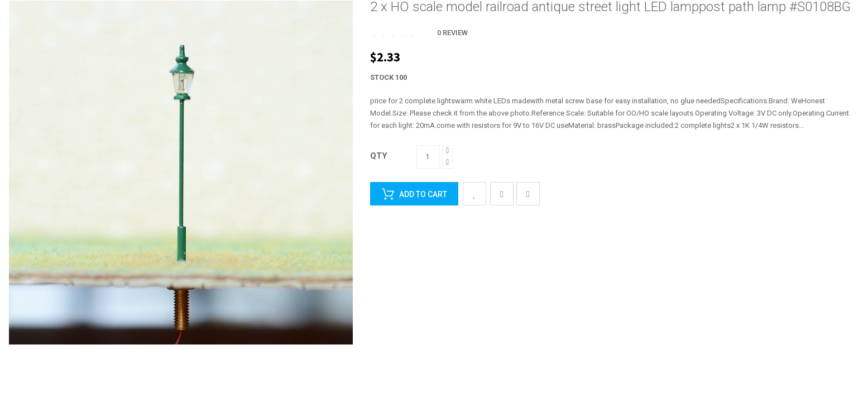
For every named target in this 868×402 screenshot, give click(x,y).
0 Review (452, 33)
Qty (379, 156)
